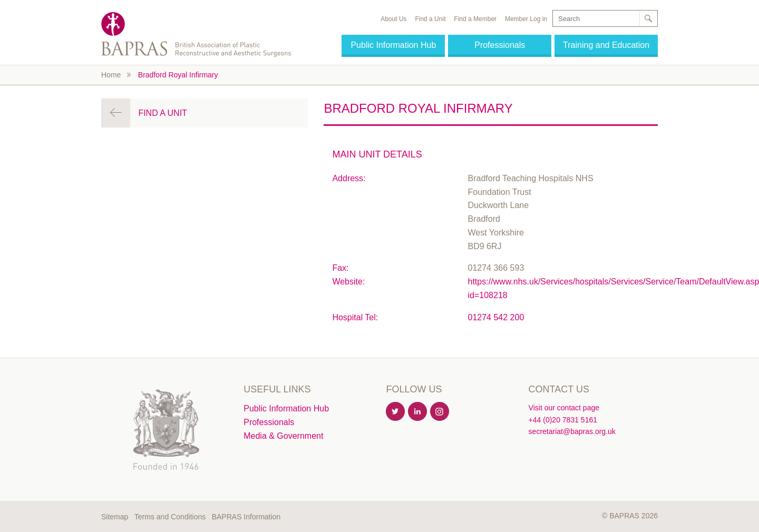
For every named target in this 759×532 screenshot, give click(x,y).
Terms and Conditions (170, 517)
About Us (393, 19)
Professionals (500, 45)
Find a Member (475, 19)
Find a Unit (430, 19)
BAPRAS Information (246, 517)
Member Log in (526, 19)
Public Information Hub (393, 45)
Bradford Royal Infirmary (178, 75)
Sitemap (115, 517)
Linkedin (418, 412)
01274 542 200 (496, 317)
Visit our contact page (564, 408)
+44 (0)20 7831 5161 (563, 420)
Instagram (440, 412)
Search (648, 18)
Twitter (396, 412)
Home (111, 75)
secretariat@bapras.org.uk (572, 431)
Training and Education (606, 45)
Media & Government (283, 436)
